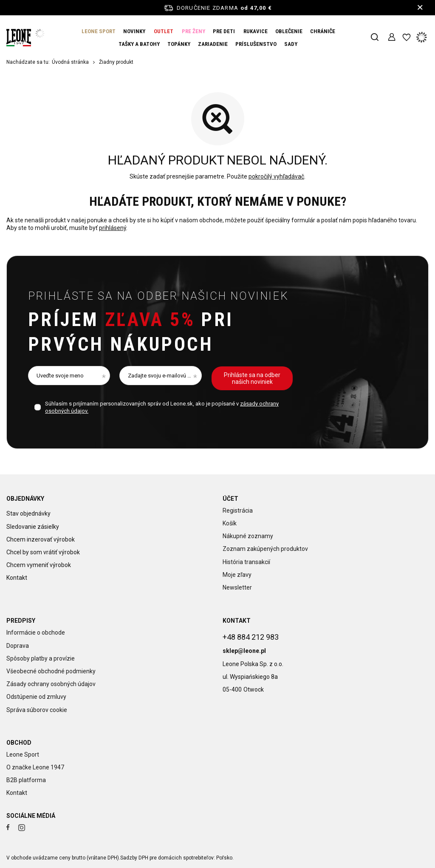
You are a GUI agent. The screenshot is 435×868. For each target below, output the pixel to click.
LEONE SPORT (99, 31)
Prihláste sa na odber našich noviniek (158, 296)
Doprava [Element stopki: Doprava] (18, 646)
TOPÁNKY (179, 44)
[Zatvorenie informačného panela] (420, 8)
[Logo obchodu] (19, 38)
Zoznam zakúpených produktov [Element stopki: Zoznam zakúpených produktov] (265, 549)
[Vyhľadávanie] (374, 38)
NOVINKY (134, 31)
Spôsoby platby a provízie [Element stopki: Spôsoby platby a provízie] (41, 658)
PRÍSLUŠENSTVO (256, 44)
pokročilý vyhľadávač (276, 176)
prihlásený (113, 228)
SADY (291, 44)
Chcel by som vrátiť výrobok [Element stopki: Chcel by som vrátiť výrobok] (43, 549)
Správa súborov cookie (37, 710)
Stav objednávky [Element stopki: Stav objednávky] (28, 511)
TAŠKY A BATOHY (139, 44)
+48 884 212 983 (251, 634)
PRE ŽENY (193, 31)
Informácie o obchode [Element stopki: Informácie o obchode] (36, 633)
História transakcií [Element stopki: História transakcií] (246, 562)
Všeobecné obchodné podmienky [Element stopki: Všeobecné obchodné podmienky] (51, 671)
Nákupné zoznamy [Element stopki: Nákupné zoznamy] (248, 536)
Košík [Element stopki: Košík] (230, 523)
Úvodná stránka (70, 62)
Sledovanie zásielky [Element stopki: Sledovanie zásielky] (33, 523)
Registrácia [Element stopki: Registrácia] (238, 511)
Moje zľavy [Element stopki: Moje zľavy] (237, 575)
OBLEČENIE (289, 31)
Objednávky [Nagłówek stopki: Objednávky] (25, 499)
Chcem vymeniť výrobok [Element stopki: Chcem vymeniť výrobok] (39, 562)
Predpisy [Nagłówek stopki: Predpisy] (21, 621)
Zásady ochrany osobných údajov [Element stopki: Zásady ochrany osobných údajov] (51, 684)
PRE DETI (224, 31)
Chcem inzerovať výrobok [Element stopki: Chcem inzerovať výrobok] (41, 536)
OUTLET (164, 31)
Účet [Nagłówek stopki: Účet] (230, 499)
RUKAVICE (256, 31)
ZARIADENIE (213, 44)
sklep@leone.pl (244, 648)
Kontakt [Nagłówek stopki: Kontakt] (237, 621)
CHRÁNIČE (323, 31)
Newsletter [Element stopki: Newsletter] (237, 587)
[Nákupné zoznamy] (406, 38)
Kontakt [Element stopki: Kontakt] (17, 575)
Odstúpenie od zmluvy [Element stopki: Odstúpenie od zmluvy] (36, 697)
